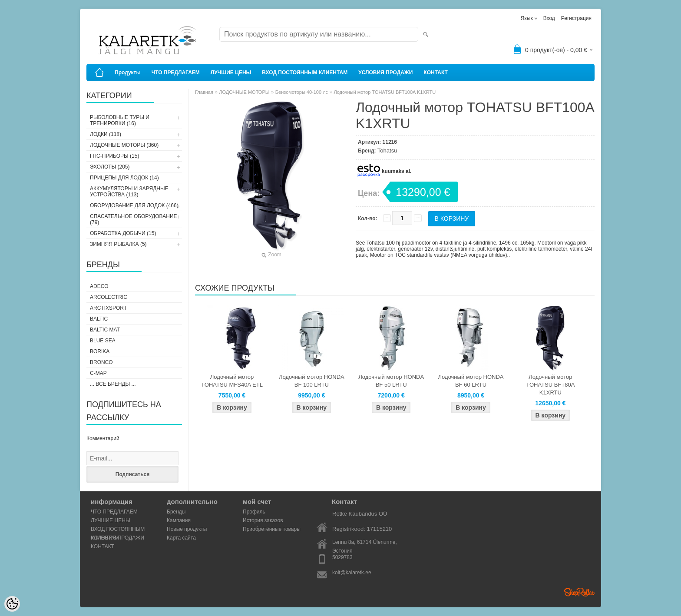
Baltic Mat (105, 330)
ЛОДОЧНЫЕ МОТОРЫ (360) (124, 145)
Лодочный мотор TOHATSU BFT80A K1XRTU (550, 385)
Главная (204, 92)
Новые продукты (187, 529)
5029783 (342, 557)
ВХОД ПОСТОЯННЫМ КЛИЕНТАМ (305, 73)
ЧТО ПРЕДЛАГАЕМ (176, 73)
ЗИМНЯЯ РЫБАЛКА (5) (118, 244)
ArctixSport (108, 308)
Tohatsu (387, 151)
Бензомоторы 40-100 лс (302, 92)
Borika (100, 351)
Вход (549, 18)
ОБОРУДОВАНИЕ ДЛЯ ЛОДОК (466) (134, 205)
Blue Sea (103, 341)
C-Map (98, 373)
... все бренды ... (113, 384)
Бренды (176, 512)
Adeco (99, 286)
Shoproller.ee (579, 592)
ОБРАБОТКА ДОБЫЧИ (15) (123, 233)
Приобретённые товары (272, 529)
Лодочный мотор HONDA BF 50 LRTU (391, 381)
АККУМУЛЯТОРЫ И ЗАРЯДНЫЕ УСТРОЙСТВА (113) (129, 192)
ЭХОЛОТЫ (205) (110, 167)
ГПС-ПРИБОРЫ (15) (114, 156)
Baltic (99, 319)
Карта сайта (181, 538)
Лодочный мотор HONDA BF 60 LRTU (471, 381)
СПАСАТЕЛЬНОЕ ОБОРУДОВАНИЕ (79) (134, 219)
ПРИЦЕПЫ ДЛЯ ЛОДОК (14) (124, 178)
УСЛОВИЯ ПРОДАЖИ (385, 73)
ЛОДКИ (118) (106, 134)
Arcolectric (109, 297)
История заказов (263, 520)
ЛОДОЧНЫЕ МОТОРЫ (244, 92)
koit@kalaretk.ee (352, 573)
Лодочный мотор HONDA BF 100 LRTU (312, 381)
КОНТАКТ (436, 73)
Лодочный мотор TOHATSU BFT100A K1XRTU (385, 92)
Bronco (101, 362)
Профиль (254, 512)
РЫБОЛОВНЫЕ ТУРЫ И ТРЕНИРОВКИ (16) (120, 120)
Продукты (128, 73)
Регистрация (576, 18)
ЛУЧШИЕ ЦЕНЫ (231, 73)
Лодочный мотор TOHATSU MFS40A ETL (232, 381)
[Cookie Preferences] (12, 604)
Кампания (179, 520)
